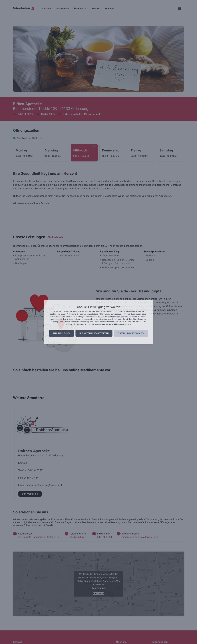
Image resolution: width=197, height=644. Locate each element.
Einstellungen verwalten (131, 333)
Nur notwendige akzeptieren (94, 333)
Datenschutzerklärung (111, 324)
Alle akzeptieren (62, 333)
